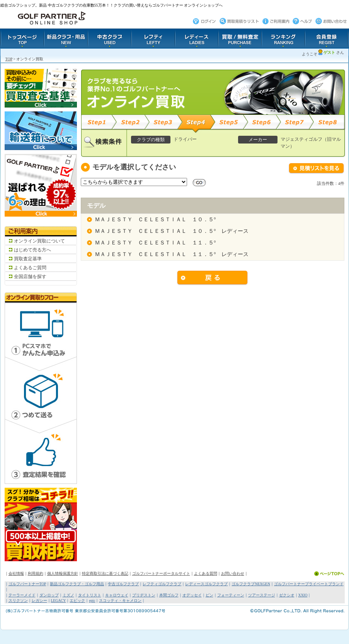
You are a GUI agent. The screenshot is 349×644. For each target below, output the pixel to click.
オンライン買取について (39, 241)
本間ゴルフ (169, 595)
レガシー (39, 600)
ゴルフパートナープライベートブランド (309, 584)
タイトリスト (90, 595)
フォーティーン (231, 595)
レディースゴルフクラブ (206, 584)
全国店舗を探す (30, 277)
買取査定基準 (28, 259)
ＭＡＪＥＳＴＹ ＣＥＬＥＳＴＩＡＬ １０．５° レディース (172, 231)
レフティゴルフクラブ (162, 584)
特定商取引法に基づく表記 (105, 573)
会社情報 (16, 573)
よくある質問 (206, 573)
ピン (209, 595)
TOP (9, 59)
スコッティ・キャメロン (120, 600)
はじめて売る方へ (32, 250)
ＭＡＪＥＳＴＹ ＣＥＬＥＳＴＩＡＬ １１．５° (155, 243)
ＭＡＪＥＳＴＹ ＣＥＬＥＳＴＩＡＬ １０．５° (155, 220)
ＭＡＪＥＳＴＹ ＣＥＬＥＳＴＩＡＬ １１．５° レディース (172, 254)
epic (92, 600)
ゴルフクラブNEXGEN (251, 584)
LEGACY (59, 600)
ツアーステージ (262, 595)
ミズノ (68, 595)
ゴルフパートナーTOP (27, 584)
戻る (213, 278)
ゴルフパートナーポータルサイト (161, 573)
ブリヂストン (144, 595)
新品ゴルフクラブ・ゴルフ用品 (77, 584)
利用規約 (36, 573)
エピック (77, 600)
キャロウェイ (117, 595)
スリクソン (18, 600)
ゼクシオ (287, 595)
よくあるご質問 (30, 268)
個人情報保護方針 (63, 573)
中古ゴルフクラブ (123, 584)
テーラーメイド (22, 595)
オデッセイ (192, 595)
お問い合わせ (233, 573)
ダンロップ (49, 595)
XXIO (303, 595)
